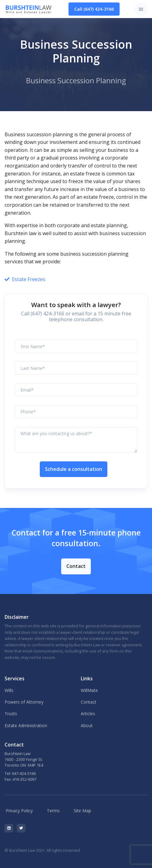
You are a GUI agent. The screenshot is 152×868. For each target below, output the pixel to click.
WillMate (89, 690)
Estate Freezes (29, 279)
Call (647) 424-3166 (94, 9)
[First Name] (76, 346)
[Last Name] (76, 368)
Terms (53, 811)
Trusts (11, 714)
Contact (76, 566)
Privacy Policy (19, 811)
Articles (88, 714)
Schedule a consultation (74, 469)
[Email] (76, 390)
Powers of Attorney (24, 702)
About (87, 725)
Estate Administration (26, 725)
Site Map (82, 811)
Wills (9, 690)
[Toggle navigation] (141, 9)
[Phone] (76, 412)
